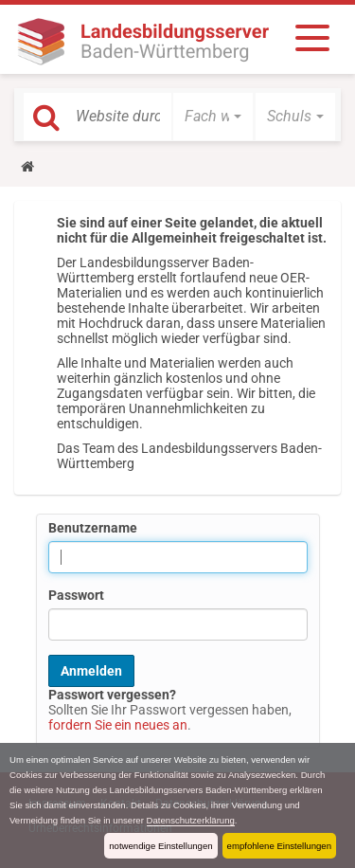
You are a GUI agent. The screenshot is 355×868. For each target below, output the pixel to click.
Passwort (76, 595)
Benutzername (93, 528)
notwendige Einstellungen (160, 846)
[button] (213, 117)
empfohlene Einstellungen (279, 846)
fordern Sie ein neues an (118, 725)
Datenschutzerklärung (191, 820)
